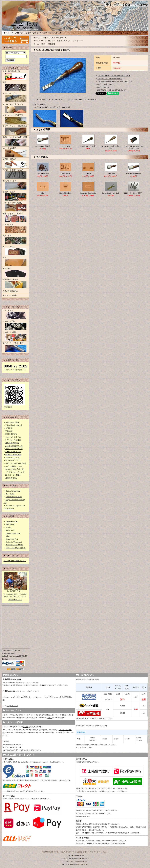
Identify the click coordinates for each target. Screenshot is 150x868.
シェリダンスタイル (13, 437)
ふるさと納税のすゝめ (14, 446)
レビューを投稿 (103, 87)
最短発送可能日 (11, 478)
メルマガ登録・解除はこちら (15, 561)
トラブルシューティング (15, 472)
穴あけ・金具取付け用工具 (15, 174)
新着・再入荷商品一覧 (15, 75)
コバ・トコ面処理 (15, 152)
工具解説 (9, 431)
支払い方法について (68, 852)
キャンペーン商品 (10, 295)
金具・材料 (15, 240)
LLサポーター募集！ (13, 475)
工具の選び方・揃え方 (14, 425)
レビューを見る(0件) (105, 84)
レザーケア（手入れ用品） (15, 207)
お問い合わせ (32, 33)
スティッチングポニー (14, 449)
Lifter (8, 536)
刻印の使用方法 (11, 434)
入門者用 (9, 428)
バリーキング (15, 314)
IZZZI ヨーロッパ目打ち (16, 548)
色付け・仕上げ (15, 196)
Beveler (8, 527)
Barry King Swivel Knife (14, 545)
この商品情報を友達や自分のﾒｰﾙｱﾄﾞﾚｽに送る (115, 81)
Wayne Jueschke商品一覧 (14, 469)
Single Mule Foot (12, 539)
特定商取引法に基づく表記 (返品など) (112, 90)
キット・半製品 (15, 251)
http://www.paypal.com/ (83, 816)
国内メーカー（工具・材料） (15, 347)
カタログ (26, 727)
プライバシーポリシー (101, 852)
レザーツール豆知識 (13, 440)
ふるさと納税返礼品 (10, 291)
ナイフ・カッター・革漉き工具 (15, 130)
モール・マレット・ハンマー (15, 108)
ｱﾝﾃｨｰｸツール (61, 38)
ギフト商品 (15, 273)
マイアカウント (18, 33)
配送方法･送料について (84, 852)
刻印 (15, 86)
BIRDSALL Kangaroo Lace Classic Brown (134, 147)
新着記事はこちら (15, 600)
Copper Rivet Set (12, 521)
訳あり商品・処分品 (15, 284)
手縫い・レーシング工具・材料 (15, 141)
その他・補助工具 (15, 163)
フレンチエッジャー (76, 41)
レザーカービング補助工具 (15, 119)
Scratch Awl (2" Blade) (14, 497)
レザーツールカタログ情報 (16, 463)
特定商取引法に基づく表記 (51, 852)
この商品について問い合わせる (110, 79)
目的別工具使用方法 (13, 455)
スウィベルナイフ (15, 97)
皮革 (15, 262)
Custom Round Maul (13, 491)
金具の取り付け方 (12, 443)
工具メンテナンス (15, 185)
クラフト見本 (15, 229)
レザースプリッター (13, 452)
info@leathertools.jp (13, 706)
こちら (50, 718)
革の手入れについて (13, 460)
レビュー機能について (14, 466)
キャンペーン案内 (12, 422)
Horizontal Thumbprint (14, 542)
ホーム (6, 33)
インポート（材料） (15, 336)
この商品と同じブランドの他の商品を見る (114, 76)
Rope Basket (10, 494)
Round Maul (10, 530)
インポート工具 (15, 325)
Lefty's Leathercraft (82, 864)
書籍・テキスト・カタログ (15, 218)
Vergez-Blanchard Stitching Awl (111, 147)
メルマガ (57, 33)
